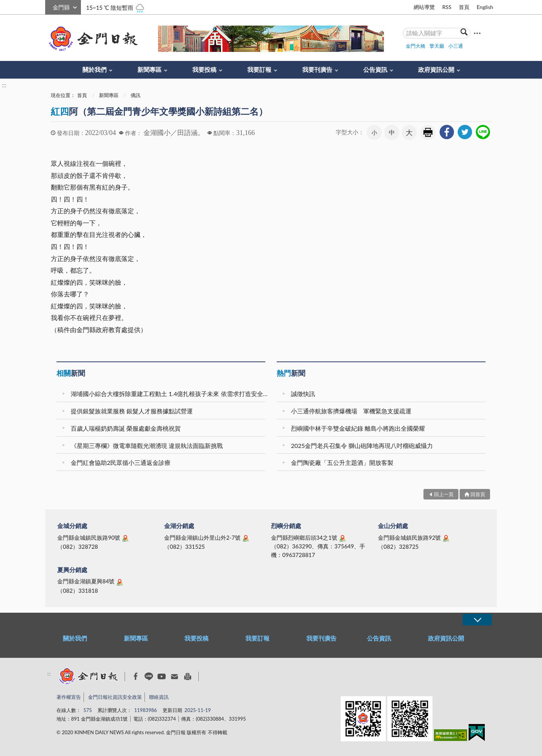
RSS (447, 7)
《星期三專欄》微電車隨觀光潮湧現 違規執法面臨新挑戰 (147, 446)
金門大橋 (416, 46)
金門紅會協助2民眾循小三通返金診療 (121, 462)
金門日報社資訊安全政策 (115, 697)
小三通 (456, 46)
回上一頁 (444, 494)
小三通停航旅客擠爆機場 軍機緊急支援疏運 (351, 411)
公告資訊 (375, 69)
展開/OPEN (477, 620)
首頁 (464, 7)
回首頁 (478, 494)
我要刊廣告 (317, 69)
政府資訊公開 (436, 69)
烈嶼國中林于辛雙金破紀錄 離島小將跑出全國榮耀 (358, 428)
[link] (447, 132)
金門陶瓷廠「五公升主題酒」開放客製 (342, 462)
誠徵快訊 (303, 394)
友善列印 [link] (428, 132)
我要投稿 (204, 69)
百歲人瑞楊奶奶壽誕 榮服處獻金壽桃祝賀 (126, 428)
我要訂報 (259, 69)
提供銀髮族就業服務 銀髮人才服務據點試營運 (132, 411)
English (485, 7)
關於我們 (94, 69)
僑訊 (135, 95)
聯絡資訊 (159, 697)
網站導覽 (424, 7)
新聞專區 (149, 69)
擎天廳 (437, 46)
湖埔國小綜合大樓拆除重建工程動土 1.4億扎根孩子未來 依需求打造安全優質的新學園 (169, 394)
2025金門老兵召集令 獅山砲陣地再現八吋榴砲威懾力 (362, 446)
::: (49, 6)
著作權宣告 (69, 697)
